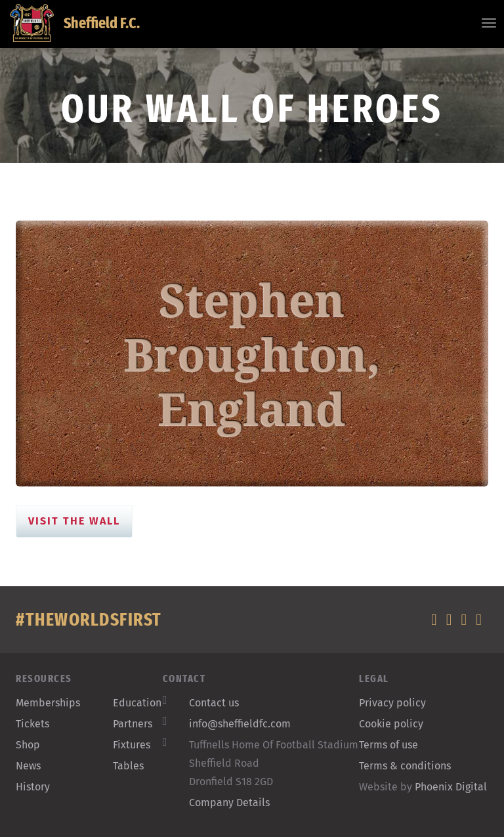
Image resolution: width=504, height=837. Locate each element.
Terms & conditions (405, 766)
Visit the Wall (74, 521)
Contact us (214, 703)
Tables (128, 766)
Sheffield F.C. (75, 23)
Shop (28, 745)
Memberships (48, 703)
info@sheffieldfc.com (240, 724)
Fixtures (132, 745)
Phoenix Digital (451, 787)
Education (137, 703)
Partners (133, 724)
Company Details (229, 803)
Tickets (32, 724)
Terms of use (388, 745)
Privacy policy (392, 703)
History (33, 787)
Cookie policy (391, 724)
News (28, 766)
